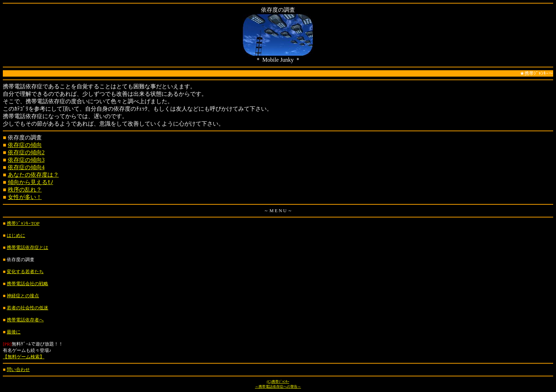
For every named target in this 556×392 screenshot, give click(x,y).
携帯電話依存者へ (25, 320)
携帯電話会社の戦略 (27, 284)
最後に (14, 332)
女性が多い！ (25, 197)
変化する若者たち (25, 272)
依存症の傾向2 (26, 152)
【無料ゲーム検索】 (24, 357)
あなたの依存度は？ (33, 175)
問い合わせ (18, 369)
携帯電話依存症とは (27, 247)
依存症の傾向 (25, 145)
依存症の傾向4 (26, 167)
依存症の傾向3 (26, 160)
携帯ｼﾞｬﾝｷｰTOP (23, 223)
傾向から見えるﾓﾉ (30, 182)
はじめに (16, 235)
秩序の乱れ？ (25, 190)
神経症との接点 (23, 296)
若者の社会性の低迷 (27, 308)
